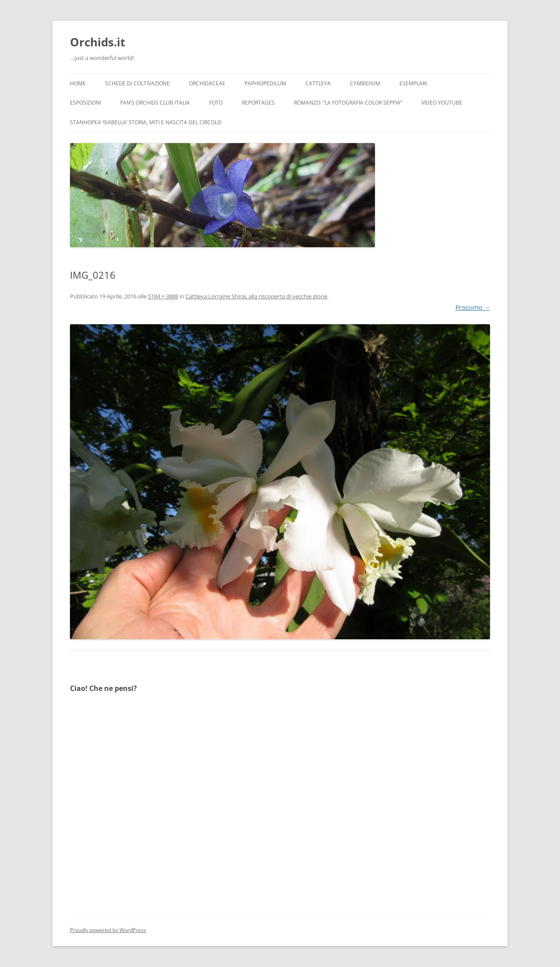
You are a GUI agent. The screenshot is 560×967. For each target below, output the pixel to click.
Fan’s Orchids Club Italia (155, 103)
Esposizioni (86, 103)
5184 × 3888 (163, 296)
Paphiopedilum (265, 83)
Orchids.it (98, 42)
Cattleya (318, 83)
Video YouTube (442, 103)
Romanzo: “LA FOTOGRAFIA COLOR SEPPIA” (348, 103)
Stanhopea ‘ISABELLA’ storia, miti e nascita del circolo (146, 122)
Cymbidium (365, 83)
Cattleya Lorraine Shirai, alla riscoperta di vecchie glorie (256, 296)
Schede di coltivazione (137, 83)
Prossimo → (473, 307)
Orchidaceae (207, 83)
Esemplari (413, 83)
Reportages (258, 103)
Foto (216, 103)
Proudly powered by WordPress (108, 930)
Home (78, 83)
